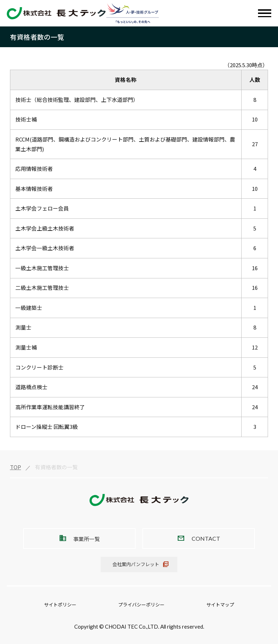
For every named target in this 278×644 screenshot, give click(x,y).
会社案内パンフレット (136, 564)
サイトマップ (220, 605)
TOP (16, 467)
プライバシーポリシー (141, 605)
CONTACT (206, 538)
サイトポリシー (60, 605)
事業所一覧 (87, 539)
